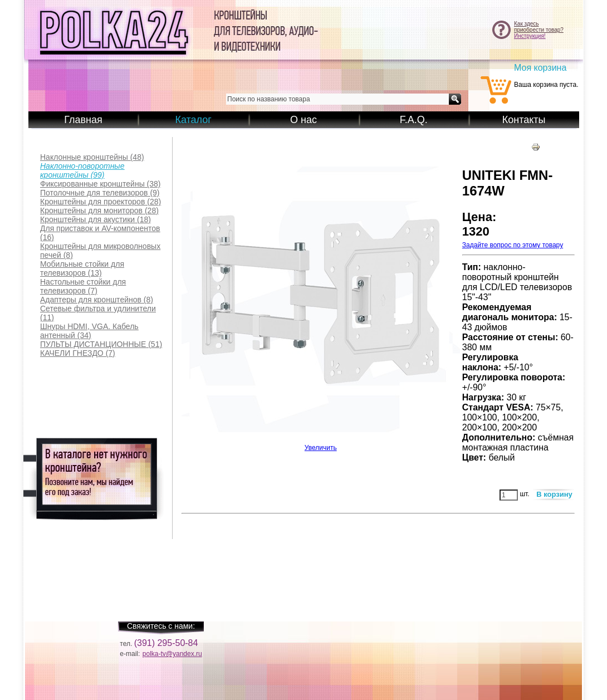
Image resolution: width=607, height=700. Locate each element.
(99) (82, 170)
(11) (98, 313)
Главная (83, 120)
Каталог (193, 120)
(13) (82, 268)
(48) (92, 157)
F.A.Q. (414, 120)
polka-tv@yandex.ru (172, 654)
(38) (101, 184)
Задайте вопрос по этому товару (513, 245)
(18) (96, 219)
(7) (83, 286)
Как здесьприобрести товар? (539, 27)
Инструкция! (530, 36)
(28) (101, 202)
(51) (101, 344)
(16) (100, 233)
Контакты (524, 120)
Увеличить (321, 445)
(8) (100, 251)
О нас (303, 120)
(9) (100, 193)
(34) (89, 331)
